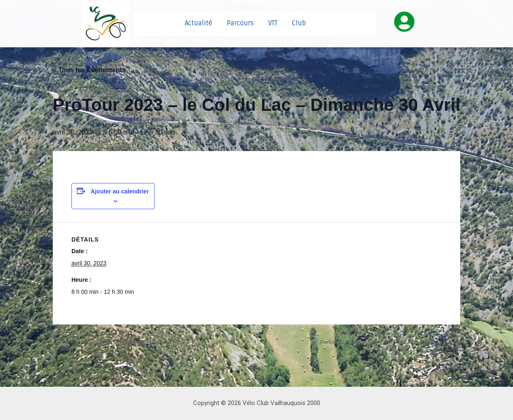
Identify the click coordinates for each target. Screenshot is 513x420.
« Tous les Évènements (89, 70)
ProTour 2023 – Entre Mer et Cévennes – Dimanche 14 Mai (364, 342)
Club (299, 23)
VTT (273, 23)
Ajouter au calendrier (120, 191)
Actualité (199, 23)
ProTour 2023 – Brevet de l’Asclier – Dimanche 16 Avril (142, 342)
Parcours (240, 23)
